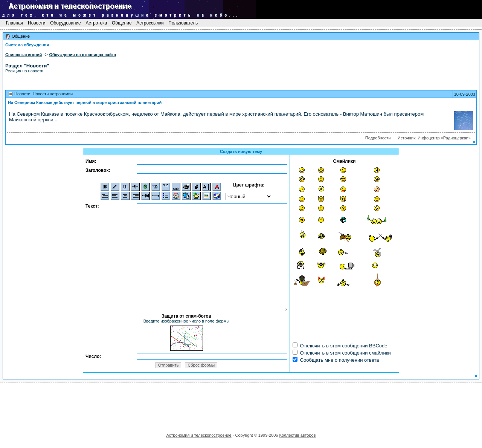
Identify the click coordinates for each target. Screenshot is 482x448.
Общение (122, 23)
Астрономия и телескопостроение (199, 435)
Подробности (378, 138)
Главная (14, 23)
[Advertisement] (241, 405)
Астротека (96, 23)
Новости (37, 23)
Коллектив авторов (297, 435)
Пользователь (183, 23)
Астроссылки (150, 23)
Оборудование (66, 23)
